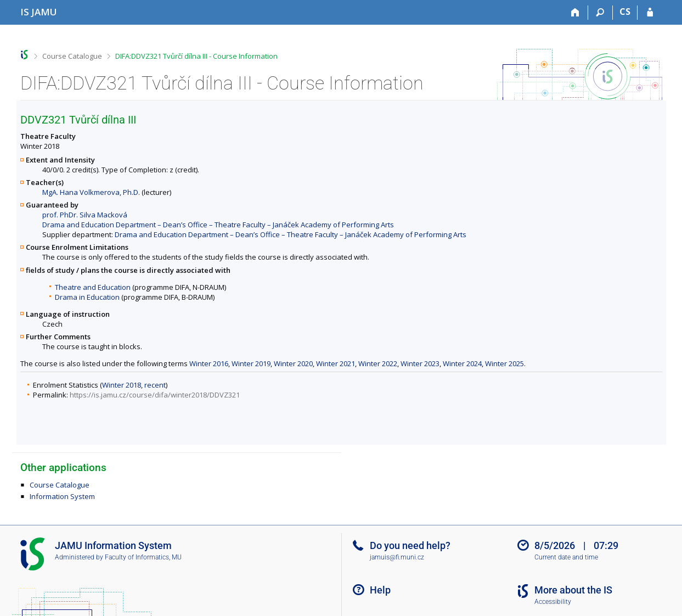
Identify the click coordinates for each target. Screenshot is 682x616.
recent (155, 385)
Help (380, 590)
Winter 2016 (209, 363)
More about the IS (573, 590)
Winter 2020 (293, 363)
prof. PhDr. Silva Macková (85, 215)
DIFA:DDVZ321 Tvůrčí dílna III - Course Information (196, 56)
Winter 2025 (505, 363)
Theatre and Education (93, 287)
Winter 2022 (378, 363)
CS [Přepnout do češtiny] (625, 12)
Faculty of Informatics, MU (143, 557)
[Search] (601, 13)
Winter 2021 (336, 363)
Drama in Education (87, 297)
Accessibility (553, 602)
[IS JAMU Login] (650, 13)
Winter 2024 (462, 363)
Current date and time (566, 557)
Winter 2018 (122, 385)
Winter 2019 (251, 363)
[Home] (576, 13)
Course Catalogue (72, 56)
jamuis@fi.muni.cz (397, 557)
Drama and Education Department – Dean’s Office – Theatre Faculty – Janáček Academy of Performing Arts (218, 225)
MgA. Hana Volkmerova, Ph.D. (91, 192)
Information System (62, 496)
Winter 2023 (420, 363)
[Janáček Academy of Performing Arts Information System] (39, 12)
